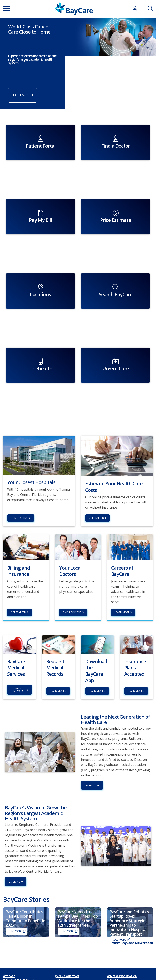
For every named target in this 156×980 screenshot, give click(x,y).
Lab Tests (9, 931)
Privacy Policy (115, 970)
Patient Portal (115, 958)
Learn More (122, 552)
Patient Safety (115, 962)
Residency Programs (67, 927)
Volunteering (62, 923)
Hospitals (113, 943)
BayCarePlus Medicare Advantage (22, 971)
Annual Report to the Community (74, 956)
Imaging (8, 923)
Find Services (18, 630)
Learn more (57, 631)
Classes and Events (66, 952)
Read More (15, 871)
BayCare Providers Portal (70, 936)
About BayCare (116, 919)
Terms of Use (115, 978)
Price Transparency (14, 963)
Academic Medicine (118, 923)
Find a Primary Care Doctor (19, 919)
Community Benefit (66, 960)
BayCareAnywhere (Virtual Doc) (21, 935)
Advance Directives (118, 927)
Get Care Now (11, 927)
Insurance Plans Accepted (18, 959)
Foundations (62, 964)
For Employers (11, 939)
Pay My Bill (9, 951)
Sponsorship (62, 968)
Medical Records (117, 955)
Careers (60, 919)
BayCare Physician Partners (71, 944)
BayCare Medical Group (69, 940)
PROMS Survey (115, 974)
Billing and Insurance (15, 948)
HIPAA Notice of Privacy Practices (126, 939)
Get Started (96, 458)
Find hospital (19, 458)
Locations (113, 947)
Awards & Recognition (120, 931)
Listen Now (16, 822)
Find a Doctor (72, 552)
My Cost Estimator (13, 967)
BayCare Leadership (119, 935)
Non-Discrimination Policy (122, 951)
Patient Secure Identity (120, 966)
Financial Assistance (14, 955)
